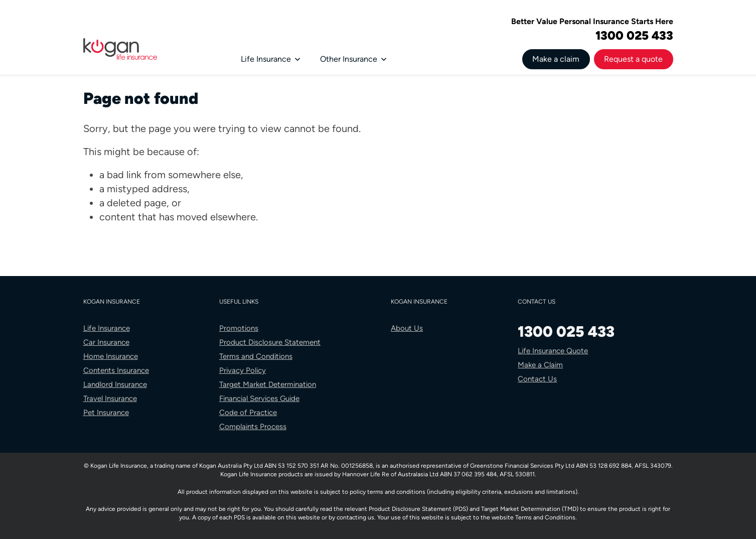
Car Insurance (106, 342)
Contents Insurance (116, 370)
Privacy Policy (243, 370)
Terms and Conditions (256, 356)
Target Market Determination (268, 384)
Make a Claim (540, 365)
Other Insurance (353, 59)
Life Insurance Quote (553, 351)
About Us (407, 328)
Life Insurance (270, 59)
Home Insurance (111, 356)
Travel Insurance (110, 398)
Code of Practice (248, 413)
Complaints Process (253, 427)
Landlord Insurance (115, 384)
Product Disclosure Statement (270, 342)
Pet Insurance (106, 413)
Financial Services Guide (259, 398)
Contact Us (537, 379)
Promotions (239, 328)
